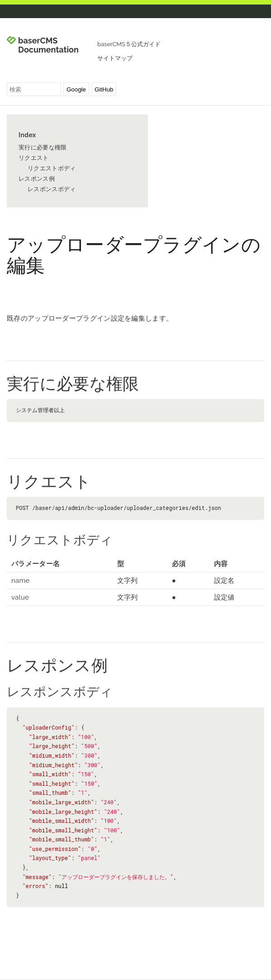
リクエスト (34, 158)
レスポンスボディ (52, 189)
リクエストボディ (52, 168)
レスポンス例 (37, 179)
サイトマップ (115, 58)
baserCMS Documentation (48, 45)
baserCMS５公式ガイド (129, 44)
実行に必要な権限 (43, 147)
